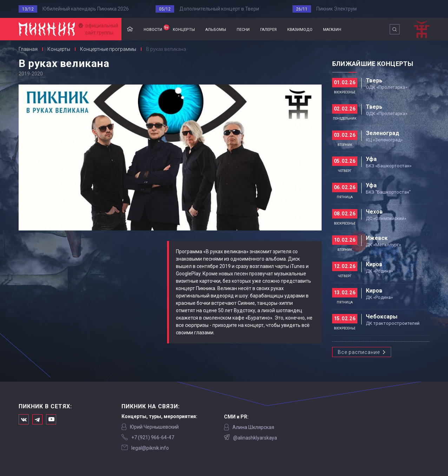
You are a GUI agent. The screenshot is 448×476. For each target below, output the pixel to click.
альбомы (216, 29)
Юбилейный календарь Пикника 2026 (86, 9)
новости (156, 28)
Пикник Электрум (337, 9)
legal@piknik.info (150, 448)
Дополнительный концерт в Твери (219, 9)
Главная (130, 29)
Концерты (59, 49)
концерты (184, 29)
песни (243, 29)
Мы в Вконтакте (24, 419)
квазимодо (300, 29)
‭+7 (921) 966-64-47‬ (153, 437)
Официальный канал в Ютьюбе (51, 419)
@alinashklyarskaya (255, 438)
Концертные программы (108, 49)
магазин (332, 29)
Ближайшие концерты (373, 64)
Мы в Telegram (37, 419)
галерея (268, 29)
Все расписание (359, 352)
